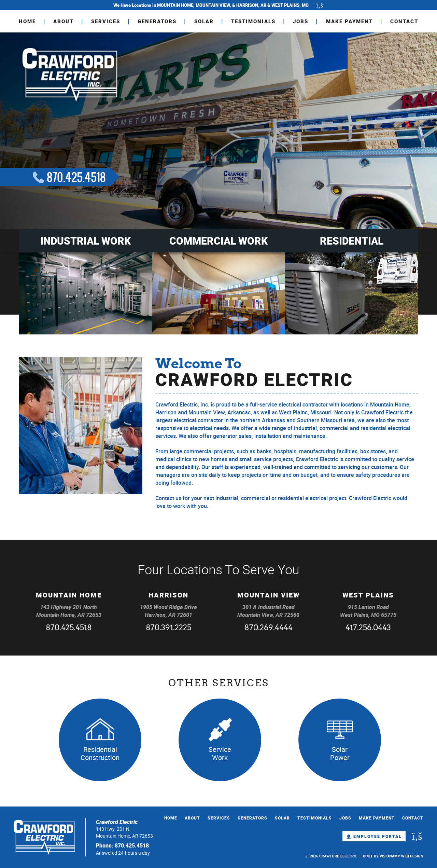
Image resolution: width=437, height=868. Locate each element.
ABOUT (63, 21)
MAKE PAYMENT (349, 21)
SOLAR (204, 21)
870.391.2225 (168, 628)
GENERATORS (157, 21)
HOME (27, 21)
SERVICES (106, 21)
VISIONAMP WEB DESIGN (401, 856)
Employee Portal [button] (374, 836)
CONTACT (404, 21)
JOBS (301, 21)
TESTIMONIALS (253, 21)
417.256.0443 (368, 628)
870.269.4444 (269, 628)
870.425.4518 (69, 628)
